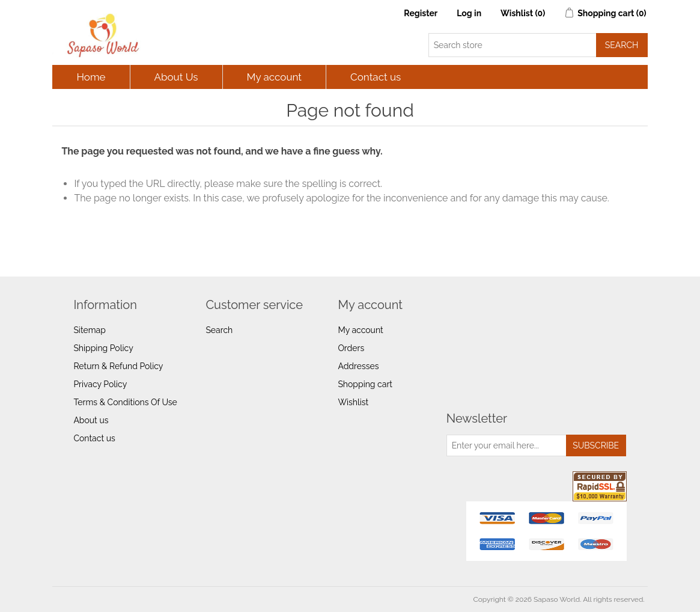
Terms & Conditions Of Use (125, 402)
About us (91, 420)
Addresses (358, 366)
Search (219, 330)
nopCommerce (123, 599)
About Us (176, 77)
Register (421, 13)
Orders (351, 348)
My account (275, 77)
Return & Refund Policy (118, 366)
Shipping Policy (103, 348)
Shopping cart (365, 384)
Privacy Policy (100, 384)
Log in (469, 13)
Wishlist (353, 402)
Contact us (376, 77)
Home (91, 77)
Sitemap (89, 330)
